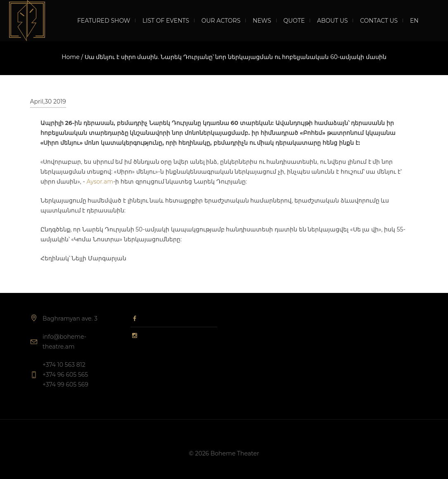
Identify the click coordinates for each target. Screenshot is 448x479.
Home (70, 57)
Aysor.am (100, 182)
